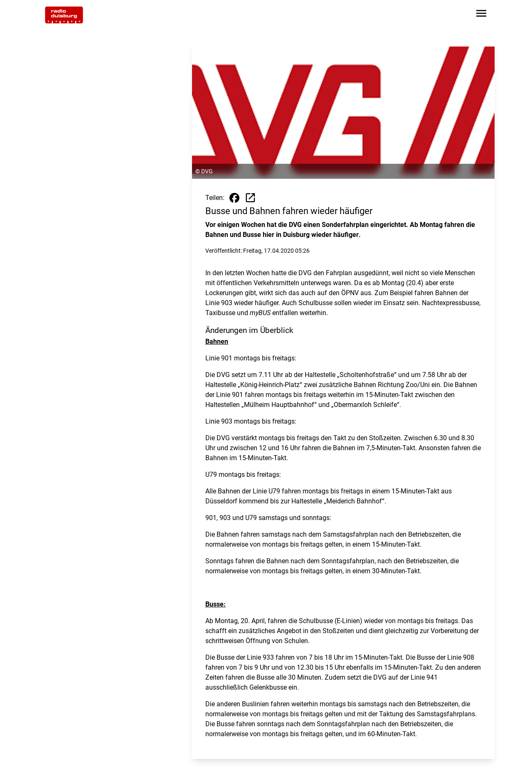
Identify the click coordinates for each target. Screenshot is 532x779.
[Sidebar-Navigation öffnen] (481, 15)
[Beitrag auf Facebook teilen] (234, 198)
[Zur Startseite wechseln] (64, 15)
